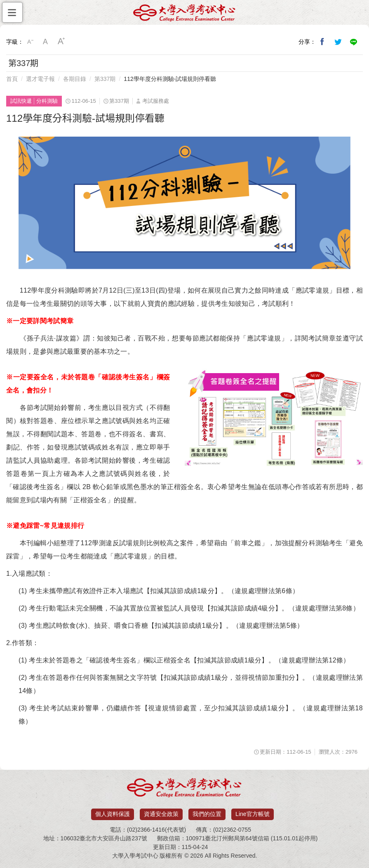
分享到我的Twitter (338, 42)
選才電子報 (40, 79)
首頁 (12, 79)
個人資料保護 (113, 814)
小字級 (30, 42)
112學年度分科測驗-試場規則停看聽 (170, 79)
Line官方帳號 (252, 814)
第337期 (105, 79)
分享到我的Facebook (322, 42)
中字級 (46, 42)
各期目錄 (75, 79)
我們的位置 (207, 814)
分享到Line (354, 42)
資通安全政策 (161, 814)
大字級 (61, 42)
